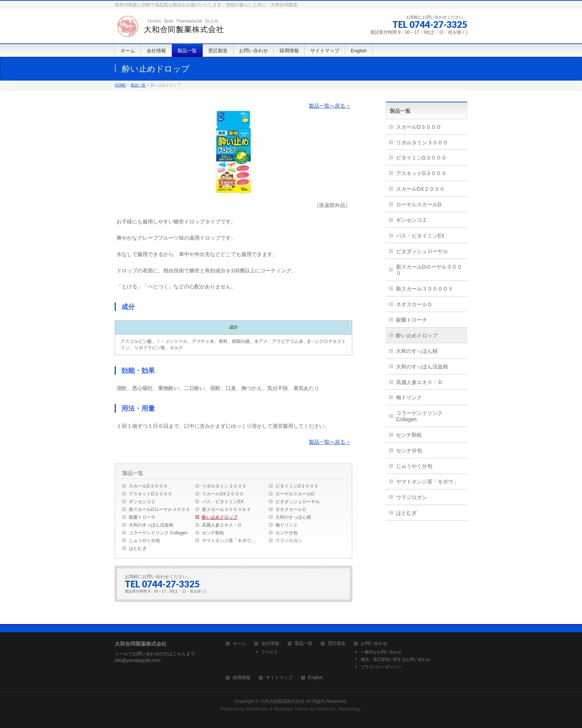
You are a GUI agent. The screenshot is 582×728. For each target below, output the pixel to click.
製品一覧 (138, 85)
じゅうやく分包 (144, 541)
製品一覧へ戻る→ (330, 106)
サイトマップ (279, 678)
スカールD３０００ (148, 486)
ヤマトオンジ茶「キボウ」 (229, 541)
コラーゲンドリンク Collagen (158, 533)
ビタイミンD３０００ (297, 486)
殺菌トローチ (142, 517)
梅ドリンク (287, 525)
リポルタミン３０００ (224, 486)
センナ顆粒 (213, 533)
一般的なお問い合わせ (381, 652)
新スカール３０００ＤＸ (226, 509)
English (315, 678)
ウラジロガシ (289, 541)
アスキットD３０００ (151, 494)
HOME (120, 85)
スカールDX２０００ (223, 494)
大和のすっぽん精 (293, 517)
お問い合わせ (374, 644)
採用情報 (242, 678)
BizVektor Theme (291, 709)
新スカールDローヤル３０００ (159, 509)
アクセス (269, 652)
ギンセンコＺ (142, 502)
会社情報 (270, 644)
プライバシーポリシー (381, 667)
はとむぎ (138, 548)
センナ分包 (287, 533)
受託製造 (337, 644)
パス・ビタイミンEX (223, 502)
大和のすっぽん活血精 (151, 525)
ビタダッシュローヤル (298, 502)
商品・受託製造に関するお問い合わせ (395, 659)
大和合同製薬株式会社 (282, 701)
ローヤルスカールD (295, 494)
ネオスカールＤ (291, 509)
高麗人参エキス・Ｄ (222, 525)
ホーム (239, 644)
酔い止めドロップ (220, 517)
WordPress (257, 709)
